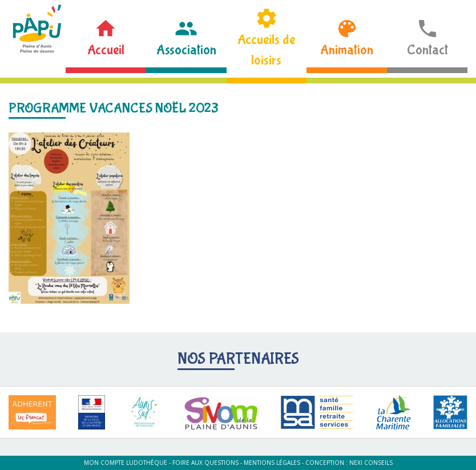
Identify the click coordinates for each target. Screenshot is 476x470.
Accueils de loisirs (266, 50)
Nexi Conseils (371, 463)
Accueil (106, 50)
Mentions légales (272, 463)
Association (186, 50)
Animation (347, 50)
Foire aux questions (205, 463)
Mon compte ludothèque (126, 463)
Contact (427, 50)
